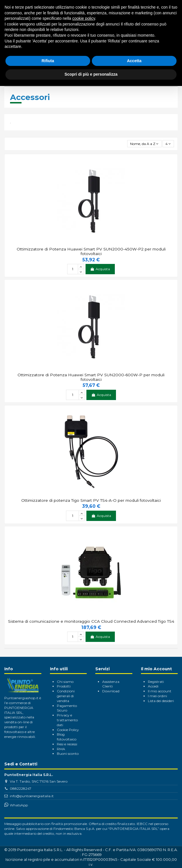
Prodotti (64, 686)
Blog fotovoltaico (67, 737)
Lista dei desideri (161, 701)
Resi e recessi (67, 744)
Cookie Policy (68, 730)
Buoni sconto (68, 754)
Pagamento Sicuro (67, 708)
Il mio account (160, 691)
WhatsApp (19, 805)
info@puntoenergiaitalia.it (32, 796)
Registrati (156, 682)
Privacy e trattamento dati (67, 720)
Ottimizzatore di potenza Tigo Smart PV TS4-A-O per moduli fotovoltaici (91, 500)
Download (111, 691)
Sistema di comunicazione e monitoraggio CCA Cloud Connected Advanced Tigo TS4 (91, 621)
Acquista (100, 269)
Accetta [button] (134, 61)
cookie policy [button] (84, 18)
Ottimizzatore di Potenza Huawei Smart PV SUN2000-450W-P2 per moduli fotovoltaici (91, 251)
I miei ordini (157, 696)
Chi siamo (65, 682)
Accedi (153, 686)
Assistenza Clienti (111, 684)
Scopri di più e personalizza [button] (91, 74)
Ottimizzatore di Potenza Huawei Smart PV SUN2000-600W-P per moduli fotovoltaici (91, 377)
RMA (61, 749)
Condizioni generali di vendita (66, 696)
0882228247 (21, 788)
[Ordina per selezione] (144, 144)
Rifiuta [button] (48, 61)
